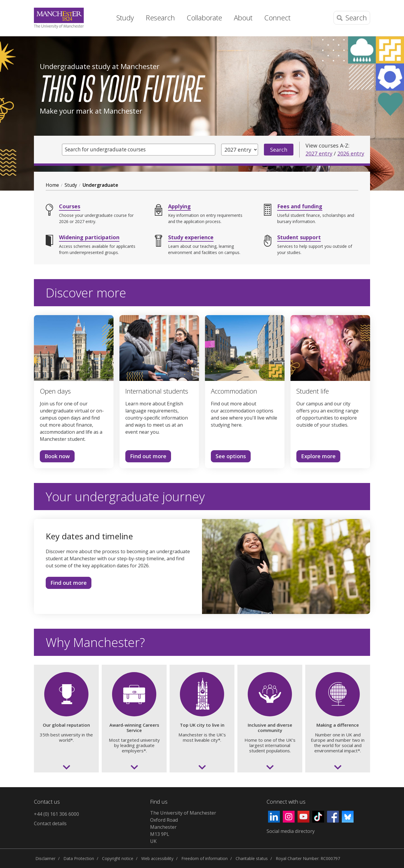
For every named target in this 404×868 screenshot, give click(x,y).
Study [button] (125, 18)
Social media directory (291, 831)
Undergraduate (100, 185)
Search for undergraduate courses (109, 150)
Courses (70, 206)
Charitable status (252, 858)
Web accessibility (157, 858)
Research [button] (160, 18)
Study (71, 185)
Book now (55, 457)
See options (228, 457)
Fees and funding (300, 206)
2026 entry (351, 153)
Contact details (50, 823)
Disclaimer (45, 858)
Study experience (191, 237)
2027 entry (319, 153)
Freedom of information (205, 858)
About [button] (243, 18)
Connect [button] (277, 18)
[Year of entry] (240, 150)
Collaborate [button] (204, 18)
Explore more (316, 457)
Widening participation (89, 237)
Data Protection (79, 858)
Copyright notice (118, 858)
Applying (179, 206)
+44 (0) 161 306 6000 (56, 814)
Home (100, 16)
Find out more (146, 457)
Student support (299, 237)
